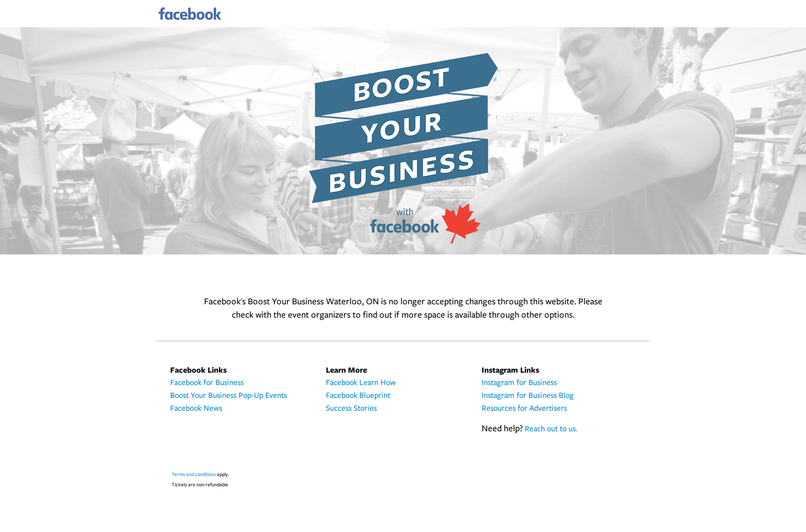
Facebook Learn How (361, 383)
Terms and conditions (194, 475)
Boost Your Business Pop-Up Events (228, 396)
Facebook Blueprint (358, 396)
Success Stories (351, 409)
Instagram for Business (519, 383)
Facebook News (196, 409)
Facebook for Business (207, 383)
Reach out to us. (551, 429)
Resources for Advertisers (524, 409)
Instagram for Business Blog (528, 396)
